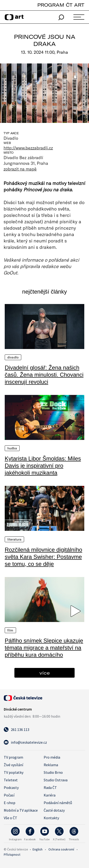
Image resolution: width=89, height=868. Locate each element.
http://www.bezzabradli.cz (28, 148)
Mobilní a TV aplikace (21, 810)
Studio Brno (53, 772)
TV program (13, 757)
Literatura (14, 539)
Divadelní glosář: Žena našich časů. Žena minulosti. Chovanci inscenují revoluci (44, 375)
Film (10, 630)
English (38, 849)
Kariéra (50, 795)
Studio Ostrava (56, 780)
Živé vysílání (13, 765)
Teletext (11, 780)
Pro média (52, 757)
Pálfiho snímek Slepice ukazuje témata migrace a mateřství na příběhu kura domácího (44, 648)
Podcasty (11, 787)
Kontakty (51, 818)
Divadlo (13, 357)
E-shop (10, 803)
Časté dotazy (54, 810)
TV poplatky (14, 772)
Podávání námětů (58, 803)
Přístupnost (12, 855)
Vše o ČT (11, 818)
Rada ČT (50, 787)
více (45, 673)
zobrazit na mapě (20, 169)
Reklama (51, 765)
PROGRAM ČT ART (61, 5)
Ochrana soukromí (61, 849)
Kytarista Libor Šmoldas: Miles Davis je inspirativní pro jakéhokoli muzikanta (43, 466)
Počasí (9, 795)
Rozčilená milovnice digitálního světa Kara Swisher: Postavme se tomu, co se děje (43, 557)
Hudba (12, 448)
